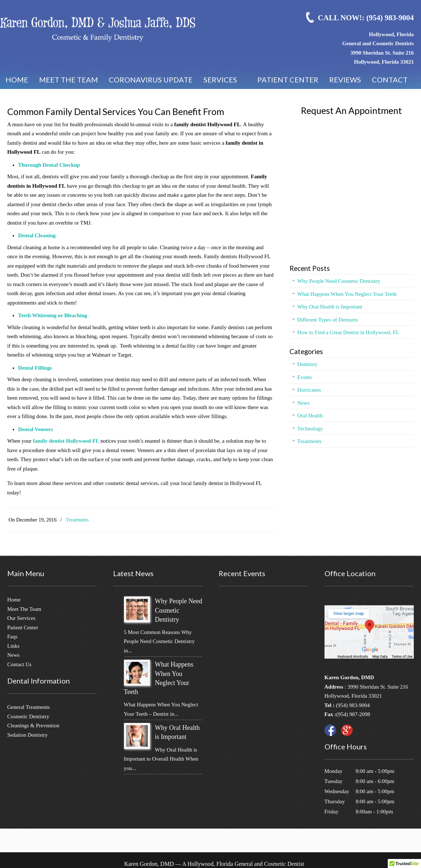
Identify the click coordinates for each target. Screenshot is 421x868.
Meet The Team (24, 609)
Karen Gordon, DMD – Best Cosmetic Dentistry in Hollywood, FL (98, 29)
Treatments (77, 520)
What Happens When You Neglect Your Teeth (347, 294)
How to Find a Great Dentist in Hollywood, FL (348, 332)
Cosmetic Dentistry (28, 716)
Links (13, 646)
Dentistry (308, 364)
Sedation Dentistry (27, 735)
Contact (390, 80)
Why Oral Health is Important (330, 307)
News (304, 403)
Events (305, 377)
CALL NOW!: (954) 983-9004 (366, 18)
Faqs (12, 637)
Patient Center (288, 80)
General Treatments (29, 707)
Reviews (345, 80)
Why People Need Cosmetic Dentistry (339, 281)
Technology (310, 429)
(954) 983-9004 (353, 705)
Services (225, 82)
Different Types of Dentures (328, 320)
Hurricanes (309, 390)
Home (17, 80)
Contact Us (19, 664)
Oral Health (310, 416)
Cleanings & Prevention (33, 726)
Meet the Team (68, 80)
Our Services (21, 618)
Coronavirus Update (151, 80)
